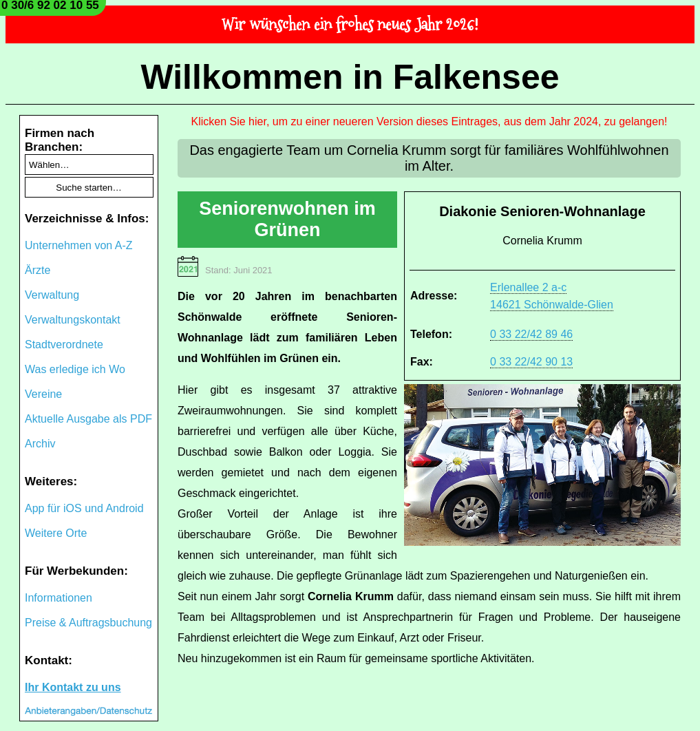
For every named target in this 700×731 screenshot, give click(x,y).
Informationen (59, 598)
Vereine (43, 394)
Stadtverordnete (64, 345)
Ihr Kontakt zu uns (73, 687)
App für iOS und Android (84, 508)
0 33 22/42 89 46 (531, 334)
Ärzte (38, 270)
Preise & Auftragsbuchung (88, 623)
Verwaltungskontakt (73, 320)
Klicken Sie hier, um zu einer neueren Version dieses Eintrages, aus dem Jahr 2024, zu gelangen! (429, 121)
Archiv (40, 444)
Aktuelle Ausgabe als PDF (88, 419)
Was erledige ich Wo (75, 369)
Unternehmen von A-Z (79, 245)
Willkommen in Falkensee (350, 77)
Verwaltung (52, 295)
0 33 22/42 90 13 (531, 362)
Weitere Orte (56, 533)
